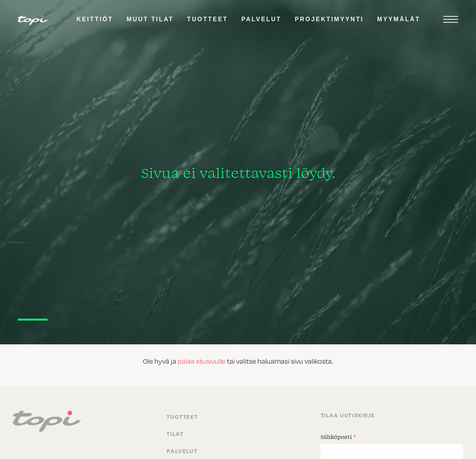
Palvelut (261, 19)
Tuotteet (208, 19)
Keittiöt (95, 19)
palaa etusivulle (202, 361)
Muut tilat (150, 19)
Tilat (175, 434)
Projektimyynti (329, 19)
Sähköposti (338, 437)
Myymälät (399, 19)
